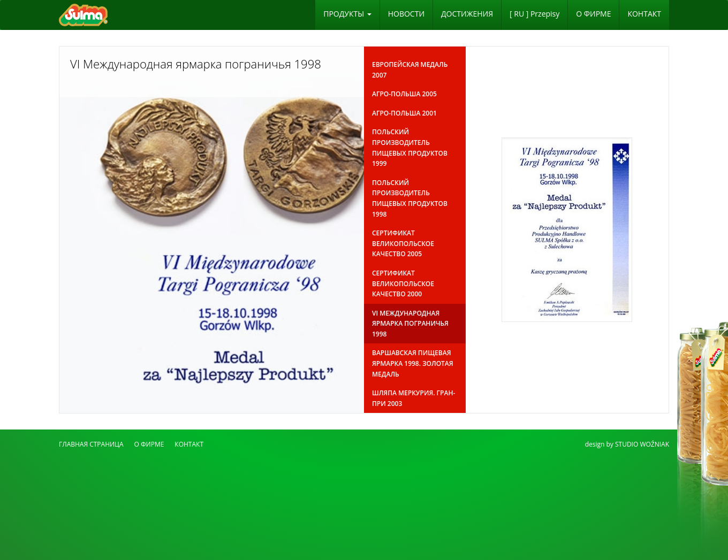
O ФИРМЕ (593, 14)
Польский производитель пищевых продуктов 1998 (410, 198)
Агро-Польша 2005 (404, 94)
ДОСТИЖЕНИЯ (467, 14)
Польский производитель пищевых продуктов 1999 (410, 148)
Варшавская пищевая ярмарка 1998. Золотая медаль (413, 363)
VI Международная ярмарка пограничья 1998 (410, 324)
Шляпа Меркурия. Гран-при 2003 (414, 398)
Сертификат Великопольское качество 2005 (403, 243)
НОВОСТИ (406, 14)
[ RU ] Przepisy (534, 14)
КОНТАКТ (644, 14)
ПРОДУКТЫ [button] (347, 14)
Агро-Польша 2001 (404, 113)
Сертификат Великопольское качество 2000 (403, 283)
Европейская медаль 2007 (410, 70)
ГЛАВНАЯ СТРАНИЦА (91, 444)
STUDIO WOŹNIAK (642, 444)
